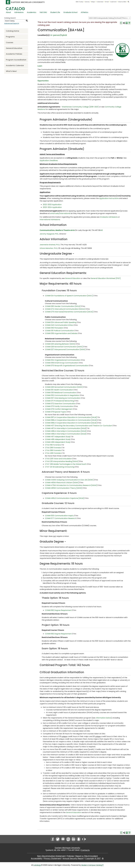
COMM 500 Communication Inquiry (59, 516)
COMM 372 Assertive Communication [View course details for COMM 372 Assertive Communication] (60, 404)
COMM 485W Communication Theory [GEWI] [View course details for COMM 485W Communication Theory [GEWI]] (64, 488)
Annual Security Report (73, 858)
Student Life (55, 12)
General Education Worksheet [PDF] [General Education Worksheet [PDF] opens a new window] (106, 278)
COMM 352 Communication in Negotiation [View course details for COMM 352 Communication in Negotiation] (62, 395)
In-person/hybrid (59, 35)
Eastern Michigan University (67, 848)
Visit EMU (43, 12)
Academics (32, 12)
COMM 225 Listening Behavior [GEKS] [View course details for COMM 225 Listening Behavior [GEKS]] (60, 344)
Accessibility (37, 858)
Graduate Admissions (109, 217)
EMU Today (80, 2)
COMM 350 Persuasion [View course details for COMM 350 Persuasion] (54, 328)
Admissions (19, 12)
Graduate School (70, 12)
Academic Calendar (15, 65)
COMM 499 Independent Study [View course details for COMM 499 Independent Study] (58, 442)
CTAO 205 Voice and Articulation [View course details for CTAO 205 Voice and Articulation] (58, 459)
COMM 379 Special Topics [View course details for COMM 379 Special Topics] (56, 412)
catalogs (37, 865)
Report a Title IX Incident (87, 856)
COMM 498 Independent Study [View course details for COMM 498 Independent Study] (58, 439)
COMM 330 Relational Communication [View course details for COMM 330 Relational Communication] (61, 393)
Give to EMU (122, 2)
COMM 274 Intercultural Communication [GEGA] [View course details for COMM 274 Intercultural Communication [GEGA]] (65, 309)
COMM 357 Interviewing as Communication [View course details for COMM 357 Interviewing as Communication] (63, 398)
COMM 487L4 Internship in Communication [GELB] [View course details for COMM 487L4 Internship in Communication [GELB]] (66, 428)
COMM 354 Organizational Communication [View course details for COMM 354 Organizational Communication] (63, 360)
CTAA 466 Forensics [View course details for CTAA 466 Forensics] (53, 453)
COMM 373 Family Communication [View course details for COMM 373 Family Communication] (59, 406)
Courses (10, 42)
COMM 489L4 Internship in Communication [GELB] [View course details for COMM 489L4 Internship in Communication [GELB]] (66, 434)
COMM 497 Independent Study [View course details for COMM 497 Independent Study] (58, 437)
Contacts (85, 850)
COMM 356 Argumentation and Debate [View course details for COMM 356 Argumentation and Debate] (61, 333)
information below (103, 718)
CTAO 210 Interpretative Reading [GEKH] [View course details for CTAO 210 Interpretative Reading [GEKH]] (62, 461)
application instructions (109, 198)
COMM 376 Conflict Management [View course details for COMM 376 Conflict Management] (59, 409)
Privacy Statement (53, 858)
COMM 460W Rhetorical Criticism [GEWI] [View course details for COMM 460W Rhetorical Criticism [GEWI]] (62, 483)
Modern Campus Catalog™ (92, 865)
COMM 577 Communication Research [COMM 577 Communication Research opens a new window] (61, 518)
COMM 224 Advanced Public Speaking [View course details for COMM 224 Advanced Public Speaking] (61, 322)
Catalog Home (12, 31)
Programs (10, 37)
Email (107, 2)
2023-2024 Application (52, 207)
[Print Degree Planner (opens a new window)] (121, 23)
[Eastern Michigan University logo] (25, 2)
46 (102, 230)
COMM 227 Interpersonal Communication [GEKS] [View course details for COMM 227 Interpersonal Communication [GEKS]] (65, 349)
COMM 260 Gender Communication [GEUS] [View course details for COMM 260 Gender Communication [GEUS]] (63, 306)
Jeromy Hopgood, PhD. (49, 234)
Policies (71, 856)
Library (87, 2)
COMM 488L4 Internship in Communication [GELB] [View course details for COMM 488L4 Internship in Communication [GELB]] (66, 431)
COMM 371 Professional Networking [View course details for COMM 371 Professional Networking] (59, 401)
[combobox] (110, 18)
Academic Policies (14, 54)
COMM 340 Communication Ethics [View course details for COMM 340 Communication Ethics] (59, 325)
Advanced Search (12, 24)
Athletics (84, 12)
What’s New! (11, 71)
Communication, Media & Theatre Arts (57, 230)
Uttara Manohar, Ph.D (49, 248)
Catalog (15, 9)
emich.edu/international (60, 213)
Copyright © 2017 (93, 858)
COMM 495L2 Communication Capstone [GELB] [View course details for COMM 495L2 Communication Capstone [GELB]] (64, 498)
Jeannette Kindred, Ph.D (50, 245)
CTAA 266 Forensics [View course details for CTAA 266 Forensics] (53, 448)
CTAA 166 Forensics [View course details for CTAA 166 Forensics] (53, 445)
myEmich (113, 2)
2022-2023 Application (52, 205)
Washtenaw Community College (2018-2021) (80, 107)
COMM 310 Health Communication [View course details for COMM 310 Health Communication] (59, 390)
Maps (93, 2)
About (8, 12)
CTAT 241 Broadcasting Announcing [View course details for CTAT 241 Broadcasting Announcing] (60, 467)
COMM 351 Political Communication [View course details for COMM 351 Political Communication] (59, 331)
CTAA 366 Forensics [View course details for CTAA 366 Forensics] (53, 450)
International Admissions (50, 220)
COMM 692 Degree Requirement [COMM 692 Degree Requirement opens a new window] (58, 610)
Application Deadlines (49, 160)
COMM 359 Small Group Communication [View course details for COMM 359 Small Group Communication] (62, 363)
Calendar (100, 2)
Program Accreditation (16, 60)
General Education (14, 48)
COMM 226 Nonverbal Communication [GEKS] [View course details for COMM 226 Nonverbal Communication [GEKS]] (64, 347)
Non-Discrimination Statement (51, 856)
